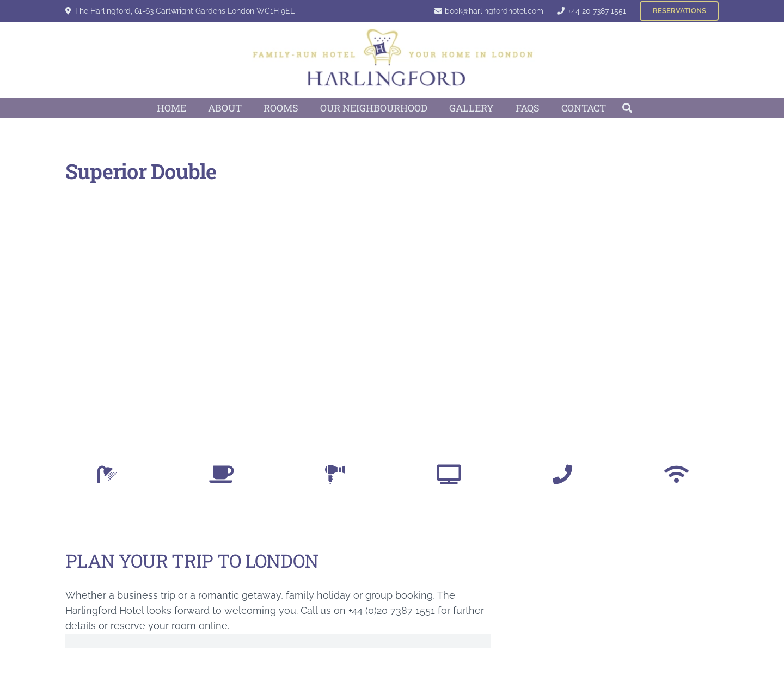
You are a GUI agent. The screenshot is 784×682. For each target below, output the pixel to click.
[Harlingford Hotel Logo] (392, 60)
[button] (628, 108)
